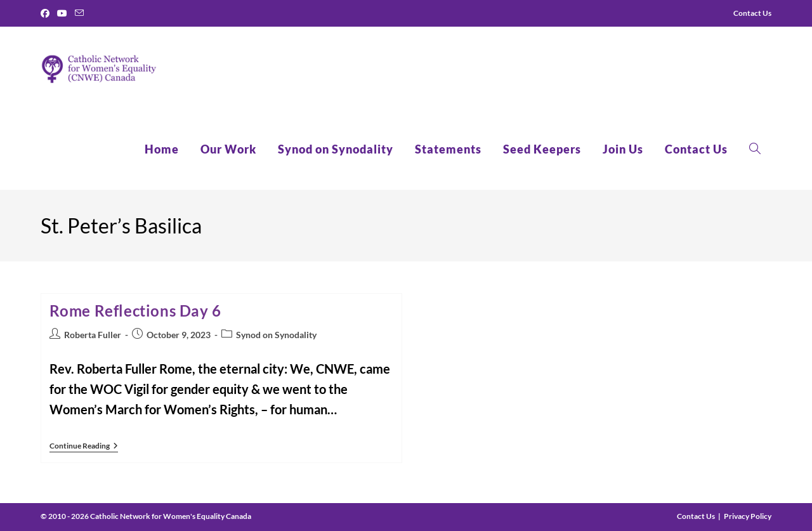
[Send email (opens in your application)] (79, 13)
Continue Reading (84, 447)
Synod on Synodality (276, 335)
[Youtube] (62, 13)
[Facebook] (47, 13)
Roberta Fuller (93, 335)
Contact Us (696, 516)
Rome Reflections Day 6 (135, 311)
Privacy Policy (748, 516)
